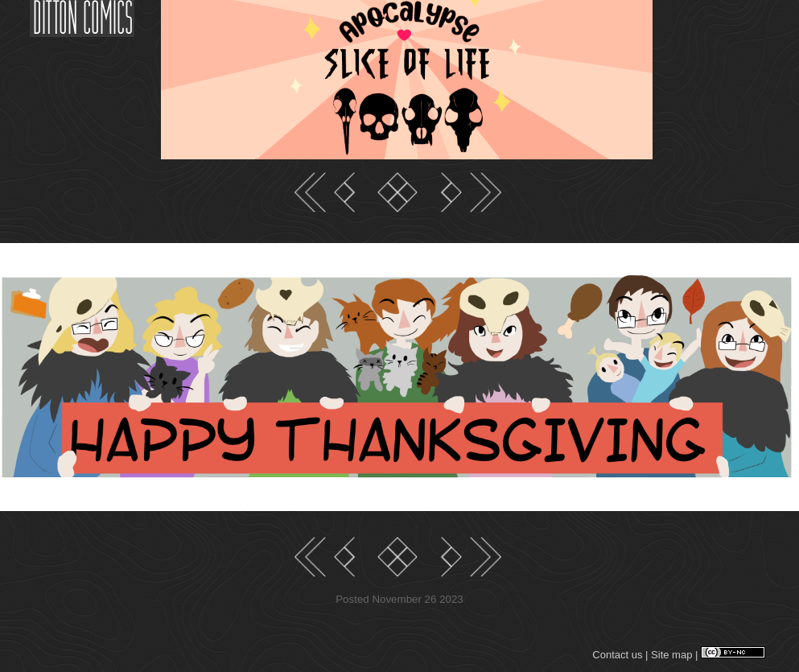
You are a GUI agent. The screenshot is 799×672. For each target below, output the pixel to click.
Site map (671, 655)
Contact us (617, 655)
